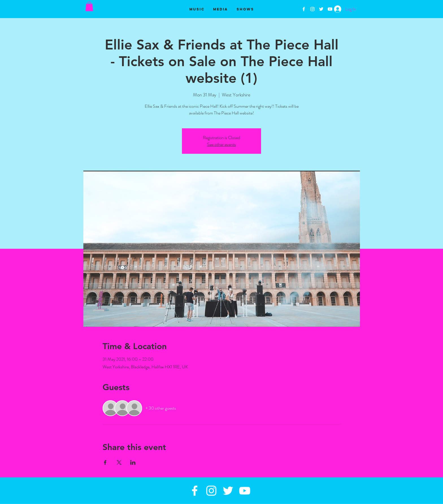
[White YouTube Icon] (330, 9)
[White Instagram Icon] (312, 9)
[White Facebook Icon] (304, 9)
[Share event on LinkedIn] (133, 462)
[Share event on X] (119, 462)
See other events (221, 144)
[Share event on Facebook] (105, 462)
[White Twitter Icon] (321, 9)
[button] (89, 6)
